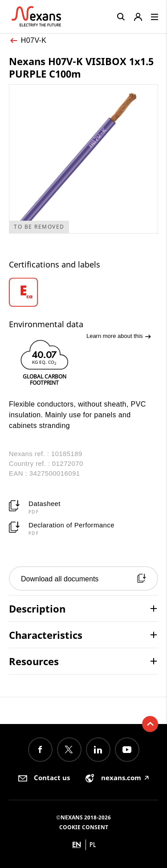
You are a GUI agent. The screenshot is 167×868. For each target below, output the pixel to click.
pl (93, 845)
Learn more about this (119, 336)
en (77, 845)
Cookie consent (84, 827)
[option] (34, 292)
